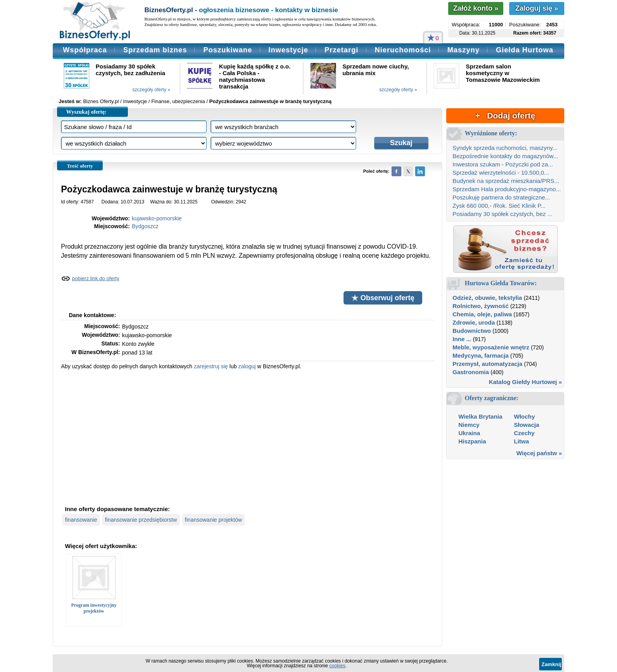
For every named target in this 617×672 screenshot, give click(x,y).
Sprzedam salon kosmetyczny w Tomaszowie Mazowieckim (503, 73)
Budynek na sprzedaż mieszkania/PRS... (506, 181)
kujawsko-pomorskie (157, 218)
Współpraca (85, 50)
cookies (337, 666)
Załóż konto (476, 8)
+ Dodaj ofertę (505, 115)
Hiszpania (472, 441)
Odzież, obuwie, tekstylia (487, 298)
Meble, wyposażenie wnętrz (491, 347)
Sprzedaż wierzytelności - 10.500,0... (501, 173)
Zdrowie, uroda (474, 322)
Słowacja (526, 425)
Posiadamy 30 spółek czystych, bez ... (502, 214)
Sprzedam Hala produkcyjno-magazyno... (507, 189)
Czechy (524, 433)
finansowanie (81, 520)
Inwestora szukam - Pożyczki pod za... (503, 164)
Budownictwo (472, 331)
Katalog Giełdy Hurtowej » (525, 382)
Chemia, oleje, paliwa (482, 314)
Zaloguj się (537, 8)
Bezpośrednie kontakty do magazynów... (505, 156)
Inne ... (462, 339)
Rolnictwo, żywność (481, 306)
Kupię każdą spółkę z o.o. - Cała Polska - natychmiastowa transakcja (255, 76)
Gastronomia (471, 372)
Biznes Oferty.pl (101, 101)
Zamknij (551, 664)
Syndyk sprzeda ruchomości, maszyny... (505, 148)
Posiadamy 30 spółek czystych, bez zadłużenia (130, 70)
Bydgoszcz (145, 226)
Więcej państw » (539, 453)
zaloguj (247, 366)
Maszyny (464, 50)
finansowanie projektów (214, 520)
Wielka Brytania (480, 416)
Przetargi (342, 50)
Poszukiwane (228, 50)
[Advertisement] (248, 437)
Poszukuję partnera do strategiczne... (501, 197)
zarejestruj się (211, 366)
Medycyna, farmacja (481, 355)
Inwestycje (288, 50)
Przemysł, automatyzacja (488, 364)
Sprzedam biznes (155, 50)
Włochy (524, 416)
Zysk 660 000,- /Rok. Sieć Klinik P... (499, 206)
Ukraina (469, 433)
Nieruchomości (403, 50)
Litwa (521, 441)
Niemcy (469, 425)
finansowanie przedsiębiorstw (141, 520)
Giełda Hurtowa (525, 50)
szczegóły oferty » (151, 90)
